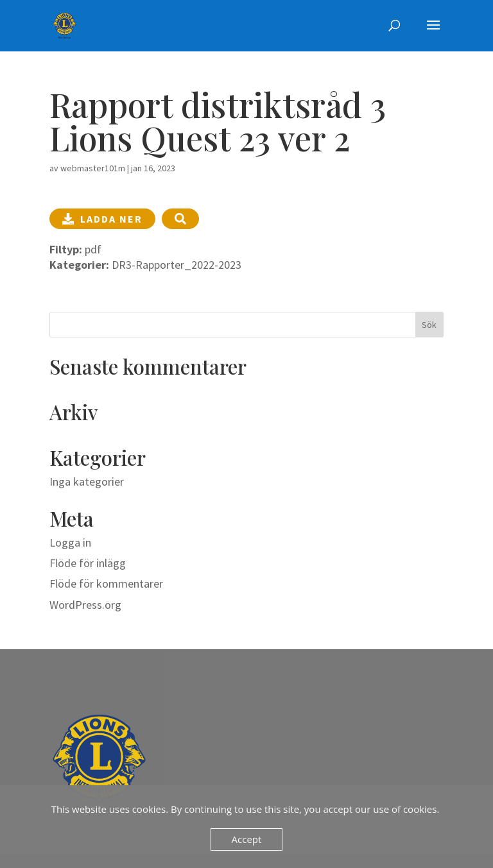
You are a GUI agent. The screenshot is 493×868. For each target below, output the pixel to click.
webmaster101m (93, 168)
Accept (247, 839)
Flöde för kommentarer (106, 583)
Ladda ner (102, 219)
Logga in (70, 542)
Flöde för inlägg (88, 563)
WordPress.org (85, 605)
